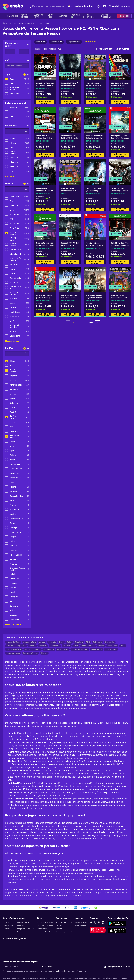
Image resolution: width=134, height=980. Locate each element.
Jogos (29, 23)
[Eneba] (13, 6)
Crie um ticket (42, 929)
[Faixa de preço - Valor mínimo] (10, 52)
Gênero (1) (56, 42)
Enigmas (67, 646)
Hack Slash (112, 646)
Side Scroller (111, 649)
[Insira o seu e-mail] (22, 967)
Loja (9, 23)
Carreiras (6, 929)
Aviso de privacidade (119, 978)
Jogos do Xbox (13, 642)
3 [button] (81, 323)
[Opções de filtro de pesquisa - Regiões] (17, 354)
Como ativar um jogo (45, 926)
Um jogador (49, 649)
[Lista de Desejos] (99, 6)
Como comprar (23, 923)
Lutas (76, 646)
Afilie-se (59, 929)
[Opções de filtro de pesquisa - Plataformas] (17, 131)
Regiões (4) (74, 42)
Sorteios (59, 926)
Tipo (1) (40, 42)
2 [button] (77, 323)
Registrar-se (125, 6)
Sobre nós (6, 923)
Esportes (43, 646)
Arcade (101, 646)
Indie (61, 642)
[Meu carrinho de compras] (104, 6)
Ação (69, 642)
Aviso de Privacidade (59, 971)
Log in (113, 6)
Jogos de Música (14, 649)
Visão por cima (13, 653)
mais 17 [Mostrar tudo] (10, 177)
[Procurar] (45, 6)
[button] (97, 323)
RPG (88, 642)
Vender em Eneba (81, 923)
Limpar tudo (90, 42)
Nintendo (52, 642)
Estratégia (97, 642)
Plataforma (55, 646)
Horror (44, 653)
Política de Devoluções (46, 932)
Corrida (32, 646)
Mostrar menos (13, 341)
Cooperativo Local (80, 649)
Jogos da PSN (30, 642)
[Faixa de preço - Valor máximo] (24, 52)
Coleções (21, 926)
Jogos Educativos (32, 649)
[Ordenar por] (113, 49)
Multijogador (63, 649)
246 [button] (91, 323)
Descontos (21, 932)
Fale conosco (8, 926)
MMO (123, 646)
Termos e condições (102, 978)
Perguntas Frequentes (45, 923)
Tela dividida (97, 649)
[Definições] (81, 6)
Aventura (79, 642)
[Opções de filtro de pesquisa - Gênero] (17, 189)
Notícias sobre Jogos (64, 923)
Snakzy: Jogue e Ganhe (65, 932)
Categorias (19, 23)
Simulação (110, 642)
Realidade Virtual (31, 653)
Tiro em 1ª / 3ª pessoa (16, 646)
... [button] (85, 323)
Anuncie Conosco (81, 926)
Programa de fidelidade (26, 929)
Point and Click (88, 646)
